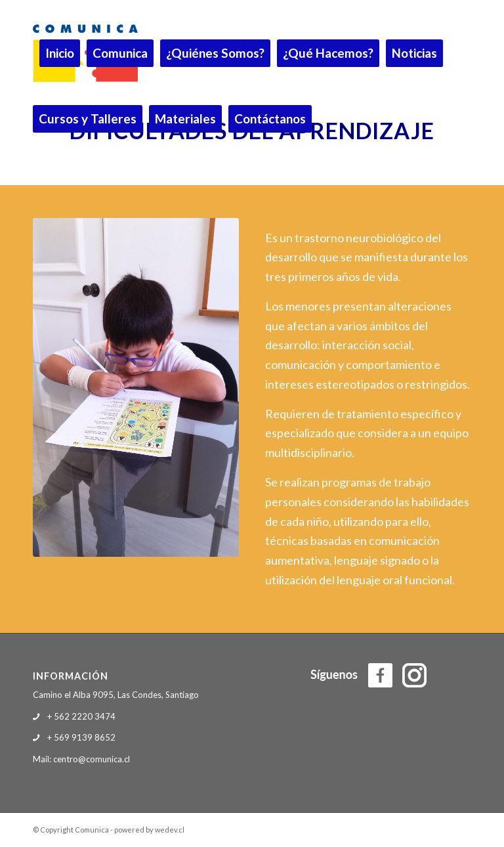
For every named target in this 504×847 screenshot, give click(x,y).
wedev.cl (170, 830)
